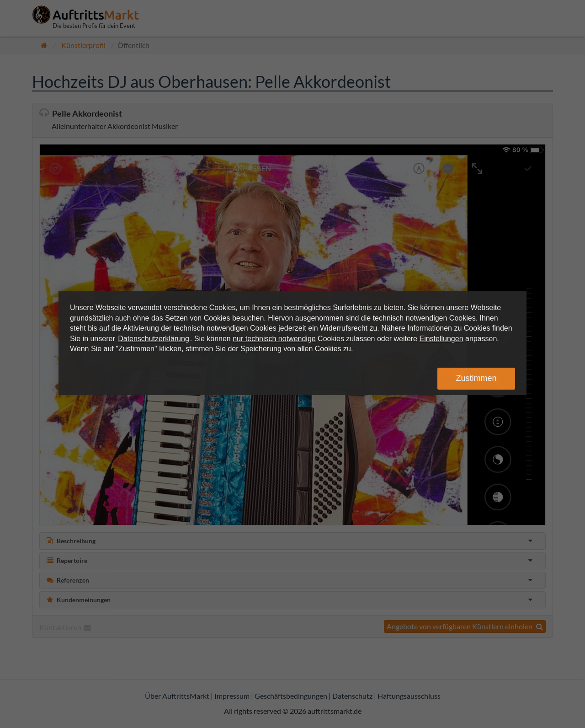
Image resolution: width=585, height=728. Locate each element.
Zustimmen (476, 378)
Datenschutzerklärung (154, 339)
